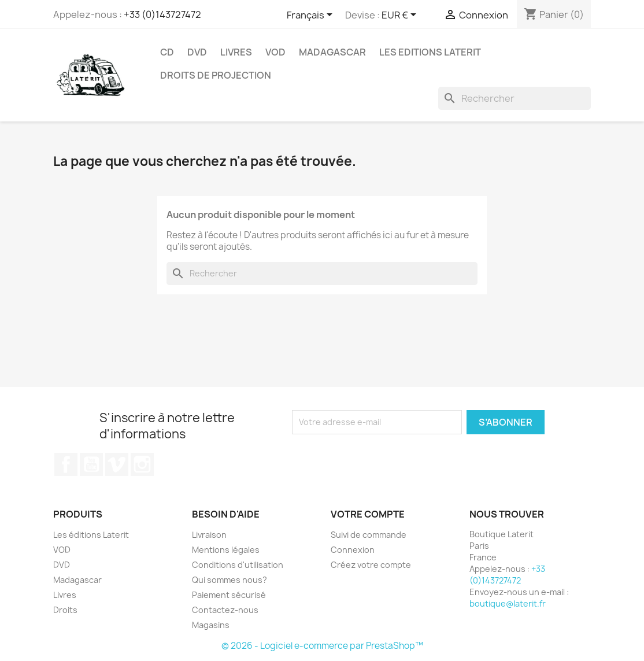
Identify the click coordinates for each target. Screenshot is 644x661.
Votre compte (368, 514)
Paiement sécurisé (229, 595)
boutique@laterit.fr (508, 603)
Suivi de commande (369, 535)
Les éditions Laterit (91, 535)
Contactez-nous (225, 610)
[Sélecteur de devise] (401, 16)
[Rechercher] (515, 98)
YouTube (91, 464)
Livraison (209, 535)
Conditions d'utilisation (238, 565)
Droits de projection (216, 75)
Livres (236, 52)
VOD (275, 52)
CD (167, 52)
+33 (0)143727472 (162, 14)
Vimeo (117, 464)
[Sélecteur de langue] (312, 16)
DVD (197, 52)
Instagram (142, 464)
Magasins (211, 625)
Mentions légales (226, 550)
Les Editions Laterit (430, 52)
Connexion (353, 550)
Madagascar (332, 52)
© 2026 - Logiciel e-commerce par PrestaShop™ (322, 646)
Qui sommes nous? (230, 580)
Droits (65, 610)
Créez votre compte (371, 565)
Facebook (66, 464)
